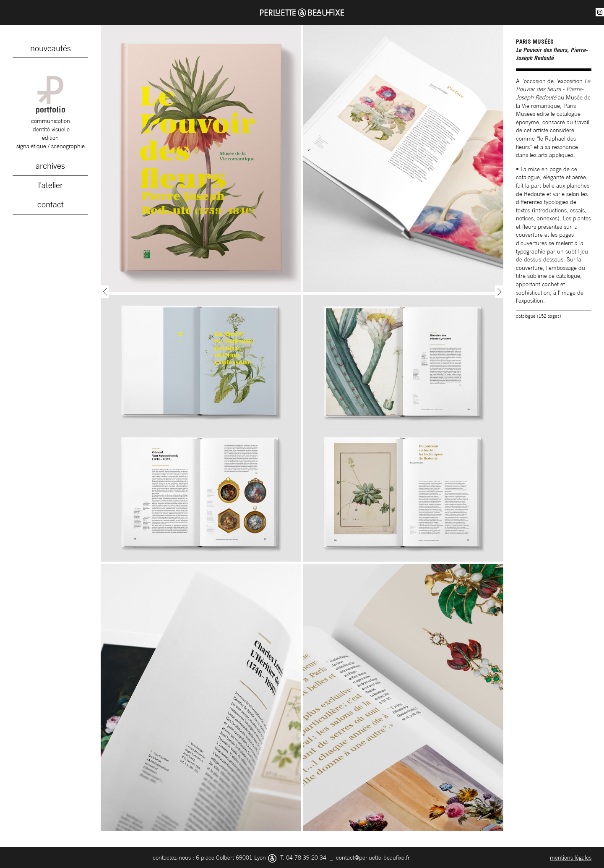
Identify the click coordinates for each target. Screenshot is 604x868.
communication (51, 121)
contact (51, 204)
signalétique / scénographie (51, 146)
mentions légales (571, 857)
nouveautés (51, 48)
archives (50, 166)
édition (50, 137)
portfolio (50, 95)
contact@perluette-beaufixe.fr (373, 857)
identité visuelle (51, 129)
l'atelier (51, 185)
